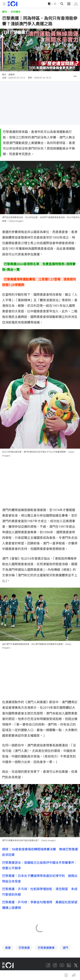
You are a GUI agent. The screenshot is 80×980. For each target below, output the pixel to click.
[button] (75, 76)
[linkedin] (69, 965)
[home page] (12, 4)
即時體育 (16, 12)
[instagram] (55, 965)
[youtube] (62, 965)
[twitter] (76, 965)
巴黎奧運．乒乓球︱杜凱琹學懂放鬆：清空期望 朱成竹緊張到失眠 (40, 892)
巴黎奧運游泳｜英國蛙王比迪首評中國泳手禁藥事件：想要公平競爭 (40, 865)
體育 (5, 12)
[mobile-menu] (4, 4)
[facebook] (48, 965)
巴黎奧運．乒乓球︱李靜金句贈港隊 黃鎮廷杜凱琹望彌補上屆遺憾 (40, 905)
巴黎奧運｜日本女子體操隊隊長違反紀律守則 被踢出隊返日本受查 (40, 878)
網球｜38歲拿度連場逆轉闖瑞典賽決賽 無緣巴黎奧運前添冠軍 (40, 852)
